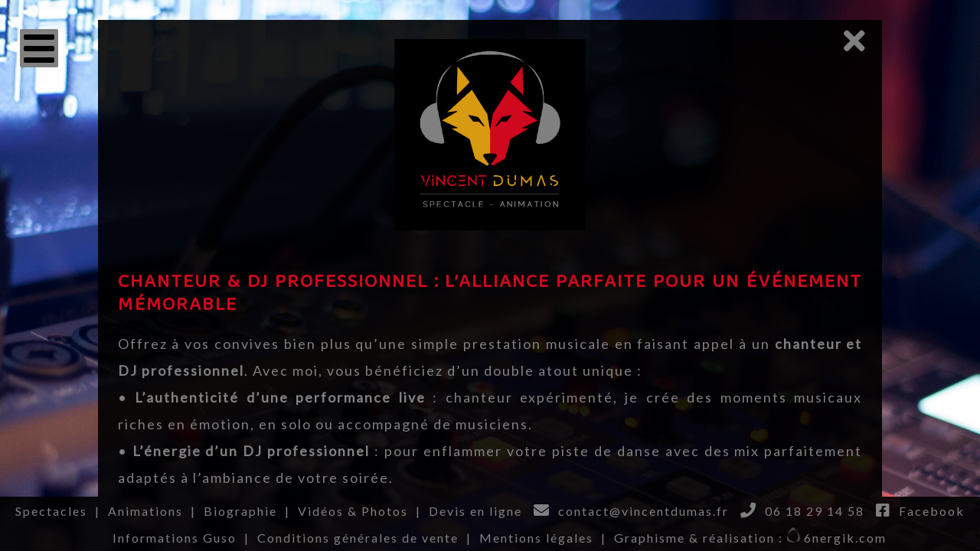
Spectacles (51, 511)
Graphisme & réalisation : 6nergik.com (750, 538)
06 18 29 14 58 (815, 511)
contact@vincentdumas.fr (644, 511)
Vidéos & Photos (353, 511)
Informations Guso (175, 538)
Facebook (932, 511)
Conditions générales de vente (358, 538)
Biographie (240, 511)
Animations (145, 511)
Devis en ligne (475, 511)
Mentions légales (536, 538)
